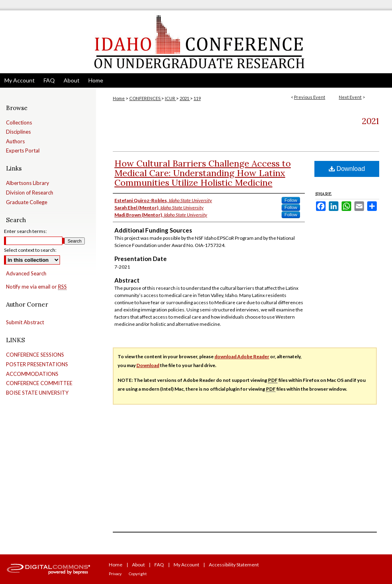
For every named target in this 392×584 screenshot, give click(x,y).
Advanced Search (26, 273)
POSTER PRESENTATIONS (37, 364)
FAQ (159, 565)
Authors (15, 141)
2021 (185, 98)
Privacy (115, 574)
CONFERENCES (145, 98)
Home (119, 98)
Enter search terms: (25, 231)
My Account (186, 565)
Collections (19, 123)
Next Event (350, 97)
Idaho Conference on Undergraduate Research (196, 42)
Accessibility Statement (234, 565)
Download (347, 169)
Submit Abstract (25, 322)
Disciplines (18, 132)
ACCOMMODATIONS (32, 374)
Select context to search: (30, 250)
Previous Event (310, 97)
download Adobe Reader (242, 356)
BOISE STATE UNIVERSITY (37, 393)
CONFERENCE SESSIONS (35, 355)
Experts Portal (23, 151)
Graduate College (27, 202)
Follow (291, 200)
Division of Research (30, 193)
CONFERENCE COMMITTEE (39, 383)
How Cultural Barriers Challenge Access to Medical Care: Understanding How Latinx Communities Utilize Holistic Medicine (203, 173)
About (138, 565)
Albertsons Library (28, 183)
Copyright (138, 574)
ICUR (170, 98)
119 (197, 98)
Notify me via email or (36, 287)
